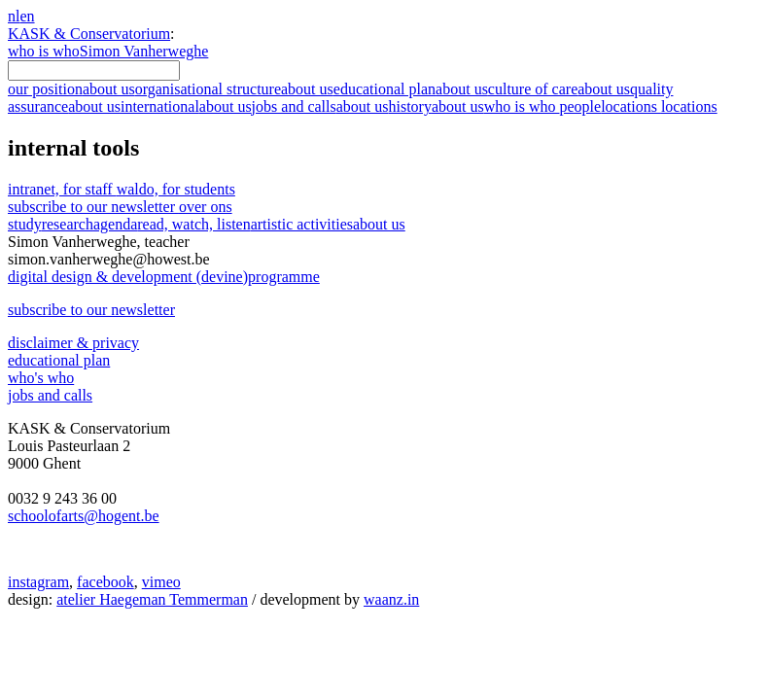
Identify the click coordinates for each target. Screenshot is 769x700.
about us (379, 224)
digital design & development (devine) (164, 277)
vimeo (161, 582)
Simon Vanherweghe (144, 51)
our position (71, 89)
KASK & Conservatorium (89, 34)
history (436, 106)
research (68, 224)
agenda (115, 224)
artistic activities (302, 224)
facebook (105, 582)
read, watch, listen (193, 224)
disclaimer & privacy (73, 343)
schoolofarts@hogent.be (84, 516)
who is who (44, 51)
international (186, 106)
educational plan (411, 89)
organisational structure (234, 89)
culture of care (559, 89)
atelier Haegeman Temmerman (152, 599)
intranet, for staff (62, 189)
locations (659, 106)
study (25, 224)
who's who (41, 378)
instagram (38, 582)
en (27, 16)
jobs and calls (320, 106)
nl (14, 16)
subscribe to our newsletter (120, 207)
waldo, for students (176, 189)
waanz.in (391, 599)
